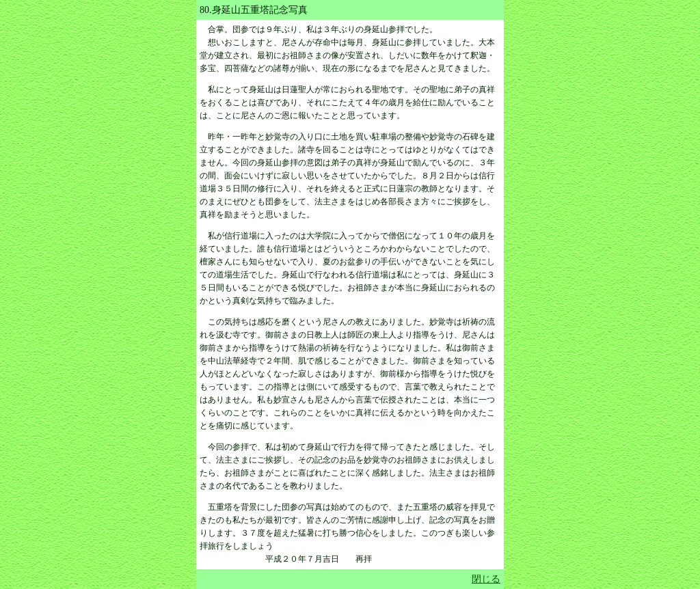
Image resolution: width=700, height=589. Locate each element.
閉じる (486, 579)
